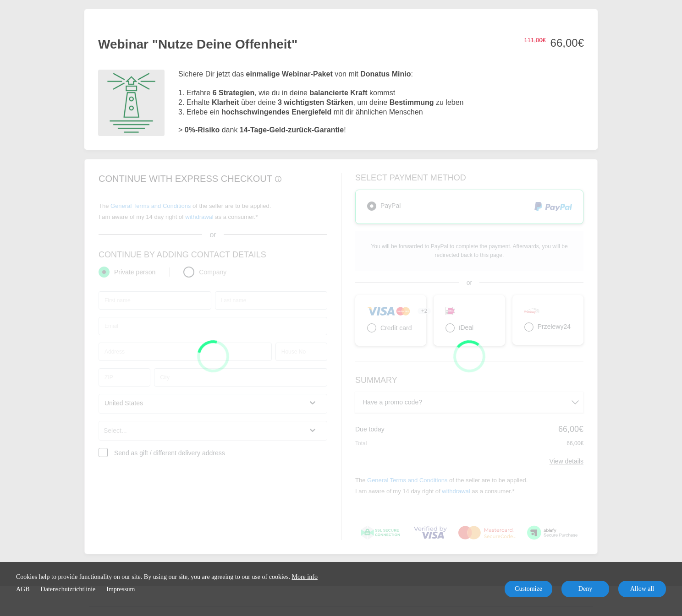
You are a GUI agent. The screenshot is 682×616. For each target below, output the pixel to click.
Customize (528, 589)
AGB (23, 589)
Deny (585, 589)
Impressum (121, 589)
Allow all (642, 589)
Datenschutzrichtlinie (68, 589)
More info (305, 577)
